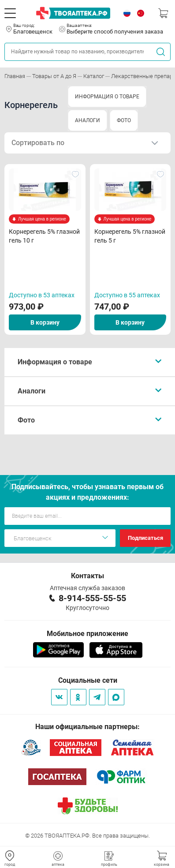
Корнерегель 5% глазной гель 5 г (130, 236)
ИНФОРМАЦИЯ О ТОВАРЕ (107, 97)
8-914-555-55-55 (92, 598)
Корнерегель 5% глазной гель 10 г (44, 236)
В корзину (45, 322)
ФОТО (124, 120)
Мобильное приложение (87, 634)
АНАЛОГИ (87, 120)
